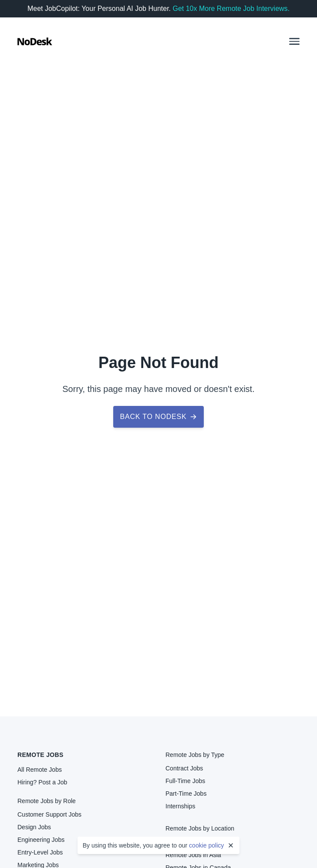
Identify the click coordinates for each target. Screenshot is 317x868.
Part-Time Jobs (186, 794)
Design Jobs (34, 827)
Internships (180, 806)
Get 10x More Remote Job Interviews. (231, 8)
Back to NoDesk (159, 417)
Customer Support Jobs (49, 814)
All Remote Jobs (40, 770)
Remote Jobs (40, 755)
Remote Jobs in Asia (193, 855)
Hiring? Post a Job (42, 782)
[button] (294, 41)
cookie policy (206, 845)
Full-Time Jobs (185, 781)
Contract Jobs (184, 768)
